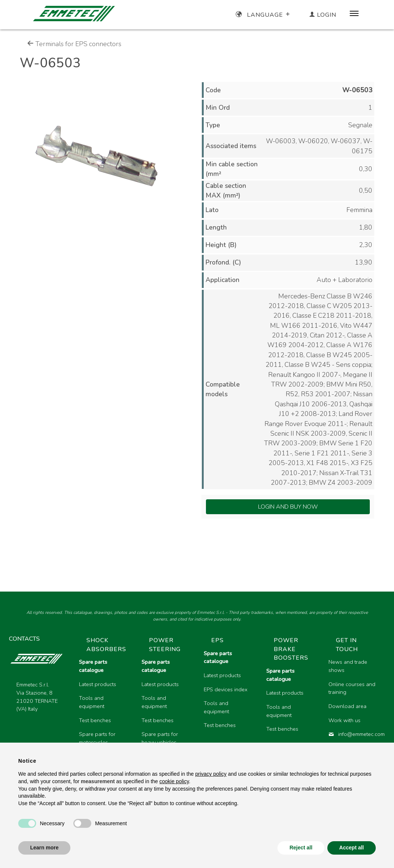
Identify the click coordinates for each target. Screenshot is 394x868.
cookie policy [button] (174, 781)
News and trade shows (348, 666)
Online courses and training (352, 688)
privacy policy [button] (211, 774)
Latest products (98, 684)
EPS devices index (225, 689)
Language (263, 15)
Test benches (95, 720)
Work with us (344, 720)
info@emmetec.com (354, 734)
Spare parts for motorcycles (97, 738)
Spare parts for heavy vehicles (160, 738)
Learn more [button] (44, 848)
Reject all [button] (301, 848)
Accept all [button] (352, 848)
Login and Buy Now (288, 507)
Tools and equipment (92, 702)
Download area (347, 706)
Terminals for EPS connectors (74, 44)
